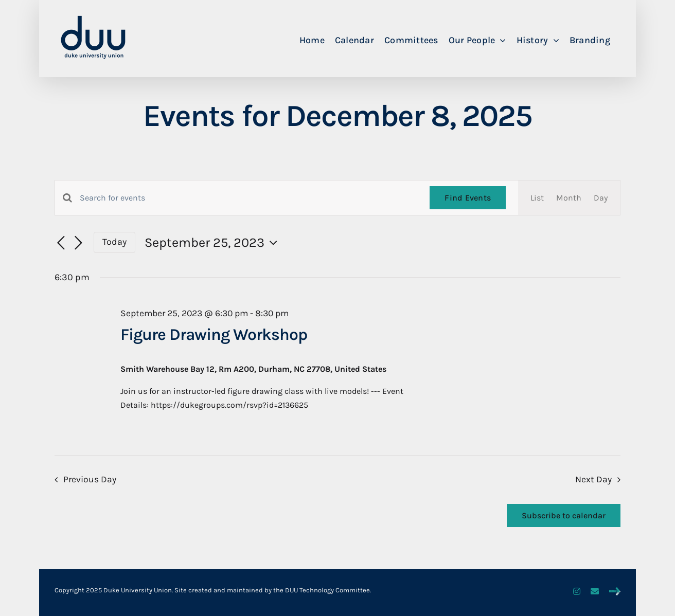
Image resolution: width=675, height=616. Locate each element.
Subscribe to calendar (564, 515)
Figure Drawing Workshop (214, 334)
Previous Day (90, 479)
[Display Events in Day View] (601, 198)
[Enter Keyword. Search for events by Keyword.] (248, 198)
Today (114, 242)
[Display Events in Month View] (569, 198)
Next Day (593, 479)
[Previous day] (61, 243)
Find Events (468, 198)
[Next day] (78, 243)
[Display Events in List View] (537, 198)
